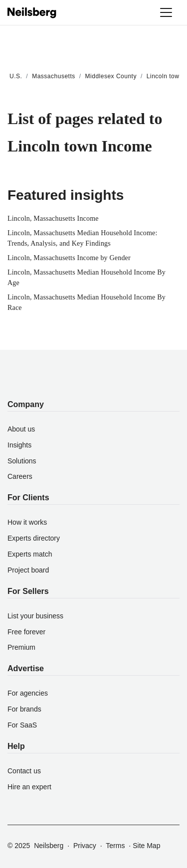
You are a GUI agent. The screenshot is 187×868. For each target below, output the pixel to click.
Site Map (146, 846)
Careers (20, 476)
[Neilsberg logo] (32, 12)
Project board (28, 570)
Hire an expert (29, 787)
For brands (24, 709)
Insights (19, 445)
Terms (115, 846)
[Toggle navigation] (166, 12)
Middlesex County (111, 76)
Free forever (26, 632)
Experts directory (34, 538)
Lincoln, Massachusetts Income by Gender (69, 258)
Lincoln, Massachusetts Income (53, 218)
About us (21, 429)
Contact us (24, 771)
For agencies (28, 693)
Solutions (22, 461)
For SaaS (22, 725)
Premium (21, 647)
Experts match (30, 554)
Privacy (85, 846)
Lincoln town (165, 76)
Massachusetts (54, 76)
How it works (27, 522)
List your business (35, 616)
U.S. (16, 76)
